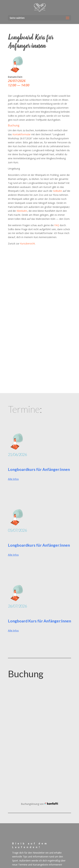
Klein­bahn (22, 211)
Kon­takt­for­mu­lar (22, 134)
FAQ (57, 225)
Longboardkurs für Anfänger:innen (39, 469)
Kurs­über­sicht (28, 243)
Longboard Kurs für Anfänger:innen (39, 621)
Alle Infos (13, 479)
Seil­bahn (58, 191)
